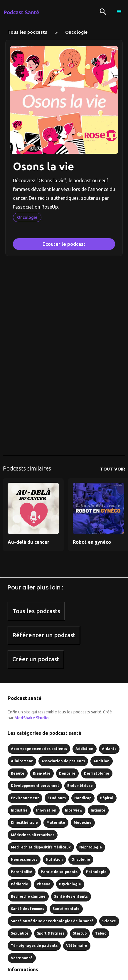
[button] (119, 12)
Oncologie (76, 32)
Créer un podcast (36, 659)
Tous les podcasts (27, 32)
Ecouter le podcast (64, 244)
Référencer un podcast (44, 635)
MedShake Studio (32, 718)
